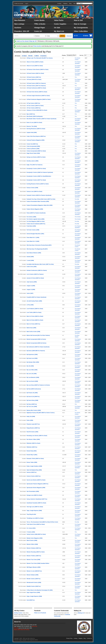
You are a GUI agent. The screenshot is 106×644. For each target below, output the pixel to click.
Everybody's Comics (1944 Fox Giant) (36, 169)
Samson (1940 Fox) (32, 472)
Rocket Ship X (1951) (32, 455)
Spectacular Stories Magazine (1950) (36, 488)
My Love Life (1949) (32, 374)
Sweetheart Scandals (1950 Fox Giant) (36, 503)
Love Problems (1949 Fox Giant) (35, 309)
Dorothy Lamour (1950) (32, 161)
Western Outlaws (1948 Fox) (34, 548)
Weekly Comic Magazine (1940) (34, 538)
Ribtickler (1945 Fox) (32, 447)
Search (62, 36)
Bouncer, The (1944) (32, 126)
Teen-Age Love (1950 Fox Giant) (35, 507)
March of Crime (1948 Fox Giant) (35, 316)
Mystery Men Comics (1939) (34, 410)
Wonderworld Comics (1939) (34, 582)
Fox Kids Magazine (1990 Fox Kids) (36, 221)
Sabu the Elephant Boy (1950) (34, 470)
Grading (59, 3)
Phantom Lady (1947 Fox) (33, 424)
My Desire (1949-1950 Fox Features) (36, 351)
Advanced (69, 36)
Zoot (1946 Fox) (31, 600)
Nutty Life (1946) (31, 416)
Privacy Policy (69, 638)
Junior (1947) (30, 293)
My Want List (59, 31)
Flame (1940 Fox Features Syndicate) (36, 213)
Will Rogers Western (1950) (33, 567)
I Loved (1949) (30, 260)
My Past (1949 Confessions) (34, 389)
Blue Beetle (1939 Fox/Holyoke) (35, 116)
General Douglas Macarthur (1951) (35, 234)
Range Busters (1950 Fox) (33, 428)
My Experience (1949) (32, 354)
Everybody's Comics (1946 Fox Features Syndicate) (40, 172)
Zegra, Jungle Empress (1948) (34, 596)
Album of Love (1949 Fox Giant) (35, 66)
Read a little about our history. (22, 630)
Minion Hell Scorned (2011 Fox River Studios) (38, 335)
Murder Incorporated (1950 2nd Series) (36, 343)
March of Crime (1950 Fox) (33, 324)
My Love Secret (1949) (32, 381)
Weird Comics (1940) (32, 540)
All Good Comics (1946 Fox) (34, 77)
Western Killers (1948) (32, 544)
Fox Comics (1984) (31, 217)
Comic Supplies (60, 24)
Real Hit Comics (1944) (32, 432)
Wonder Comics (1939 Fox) (33, 579)
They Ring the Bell (31, 514)
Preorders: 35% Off (22, 31)
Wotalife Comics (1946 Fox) (34, 586)
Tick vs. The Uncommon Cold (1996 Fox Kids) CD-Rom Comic (42, 522)
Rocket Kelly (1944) (32, 451)
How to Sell (78, 20)
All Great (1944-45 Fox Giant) (34, 79)
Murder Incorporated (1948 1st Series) (36, 339)
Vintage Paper (40, 28)
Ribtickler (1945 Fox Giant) (33, 443)
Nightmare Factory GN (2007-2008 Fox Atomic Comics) (41, 413)
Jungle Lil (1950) (31, 290)
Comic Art (38, 31)
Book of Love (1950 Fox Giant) (34, 123)
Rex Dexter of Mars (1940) (33, 439)
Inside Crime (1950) (32, 267)
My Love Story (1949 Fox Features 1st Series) (38, 385)
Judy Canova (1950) (32, 282)
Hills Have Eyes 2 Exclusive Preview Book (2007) (39, 245)
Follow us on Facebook (40, 613)
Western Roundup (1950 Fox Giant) (36, 552)
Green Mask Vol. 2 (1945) (33, 241)
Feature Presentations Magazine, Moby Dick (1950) (40, 205)
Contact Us (89, 638)
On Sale (57, 28)
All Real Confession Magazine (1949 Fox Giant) (39, 99)
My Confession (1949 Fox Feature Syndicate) (38, 347)
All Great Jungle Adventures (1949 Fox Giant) (38, 96)
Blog (70, 3)
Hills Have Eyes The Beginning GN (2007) (37, 249)
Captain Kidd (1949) (32, 132)
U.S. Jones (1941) (31, 528)
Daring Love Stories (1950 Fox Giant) (36, 157)
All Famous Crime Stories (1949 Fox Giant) (37, 70)
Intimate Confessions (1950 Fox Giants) (37, 270)
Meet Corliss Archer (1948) (33, 332)
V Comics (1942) (31, 532)
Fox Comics (78, 217)
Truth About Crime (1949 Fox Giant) (36, 524)
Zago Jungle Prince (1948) (33, 592)
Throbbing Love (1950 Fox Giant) (35, 518)
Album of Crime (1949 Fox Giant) (35, 62)
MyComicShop (26, 14)
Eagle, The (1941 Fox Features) (34, 165)
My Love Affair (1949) (32, 370)
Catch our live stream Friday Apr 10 (26, 41)
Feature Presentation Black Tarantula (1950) (38, 201)
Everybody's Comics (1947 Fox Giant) (36, 180)
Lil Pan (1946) (30, 305)
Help (74, 3)
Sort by (81, 55)
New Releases (20, 20)
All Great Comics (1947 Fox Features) (36, 86)
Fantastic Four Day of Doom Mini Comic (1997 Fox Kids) (41, 199)
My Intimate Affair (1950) (33, 362)
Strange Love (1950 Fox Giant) (34, 495)
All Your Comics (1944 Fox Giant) (35, 106)
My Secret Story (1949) (32, 400)
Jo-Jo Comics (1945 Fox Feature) (35, 274)
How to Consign (80, 24)
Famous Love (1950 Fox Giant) (34, 191)
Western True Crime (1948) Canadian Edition (38, 563)
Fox (76, 77)
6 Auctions (43, 56)
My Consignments (81, 28)
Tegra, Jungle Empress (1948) (34, 511)
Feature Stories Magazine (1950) (35, 209)
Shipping (65, 3)
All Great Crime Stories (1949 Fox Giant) (37, 92)
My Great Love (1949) (32, 358)
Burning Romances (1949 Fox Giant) (36, 129)
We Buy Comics (18, 613)
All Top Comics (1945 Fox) (33, 103)
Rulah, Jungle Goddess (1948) (34, 466)
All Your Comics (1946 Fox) (33, 108)
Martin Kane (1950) (31, 328)
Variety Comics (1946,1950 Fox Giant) (36, 534)
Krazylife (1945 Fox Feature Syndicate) (36, 297)
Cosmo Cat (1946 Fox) (32, 144)
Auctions (18, 28)
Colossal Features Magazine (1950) (35, 140)
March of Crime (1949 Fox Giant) (35, 320)
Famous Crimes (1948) (32, 188)
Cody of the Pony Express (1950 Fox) (36, 136)
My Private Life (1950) (32, 393)
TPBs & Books (40, 24)
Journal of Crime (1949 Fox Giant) (35, 278)
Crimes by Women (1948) (33, 149)
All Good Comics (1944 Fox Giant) (35, 73)
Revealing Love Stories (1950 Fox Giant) (37, 436)
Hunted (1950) (30, 257)
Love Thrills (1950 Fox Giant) (34, 312)
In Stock (24, 56)
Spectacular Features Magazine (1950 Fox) (37, 484)
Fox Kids (77, 199)
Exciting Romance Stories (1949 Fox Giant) (38, 184)
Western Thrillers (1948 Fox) (34, 556)
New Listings (19, 24)
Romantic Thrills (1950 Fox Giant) (35, 459)
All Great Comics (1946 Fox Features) (36, 83)
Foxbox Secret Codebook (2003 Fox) (36, 224)
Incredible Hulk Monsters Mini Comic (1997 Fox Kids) (40, 264)
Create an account (19, 3)
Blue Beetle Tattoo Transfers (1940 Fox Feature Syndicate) (41, 119)
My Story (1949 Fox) (32, 404)
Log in (27, 3)
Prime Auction (37, 46)
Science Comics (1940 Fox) (34, 476)
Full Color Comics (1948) (33, 230)
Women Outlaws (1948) (32, 575)
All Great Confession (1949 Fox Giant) (36, 88)
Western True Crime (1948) (33, 560)
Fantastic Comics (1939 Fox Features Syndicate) (39, 195)
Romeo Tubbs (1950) (32, 462)
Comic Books (39, 20)
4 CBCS (36, 56)
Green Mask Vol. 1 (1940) (33, 238)
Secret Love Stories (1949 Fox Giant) (36, 480)
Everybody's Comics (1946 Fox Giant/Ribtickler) (39, 176)
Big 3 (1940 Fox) (31, 114)
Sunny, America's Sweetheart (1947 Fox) (37, 499)
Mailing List (81, 613)
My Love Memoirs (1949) (33, 377)
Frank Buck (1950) (31, 226)
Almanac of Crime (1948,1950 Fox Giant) (37, 110)
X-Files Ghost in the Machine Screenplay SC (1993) (40, 590)
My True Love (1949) (32, 406)
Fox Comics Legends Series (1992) (35, 219)
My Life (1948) (30, 366)
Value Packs (59, 20)
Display (64, 55)
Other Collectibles (81, 31)
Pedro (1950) (30, 420)
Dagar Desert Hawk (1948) (33, 153)
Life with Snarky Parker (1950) (34, 301)
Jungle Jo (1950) (31, 286)
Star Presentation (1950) (33, 491)
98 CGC (31, 56)
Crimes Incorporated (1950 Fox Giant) (36, 151)
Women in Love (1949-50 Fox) (34, 571)
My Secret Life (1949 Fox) (33, 397)
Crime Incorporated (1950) (33, 146)
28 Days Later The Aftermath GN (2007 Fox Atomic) (40, 58)
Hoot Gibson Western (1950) (34, 253)
